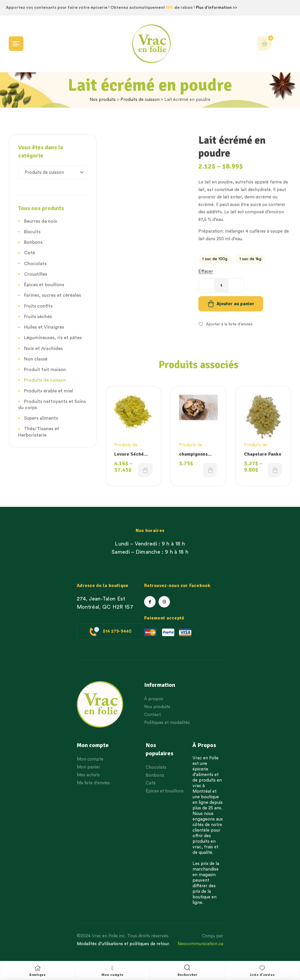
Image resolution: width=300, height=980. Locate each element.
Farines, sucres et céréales (52, 295)
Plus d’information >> (217, 8)
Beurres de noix (41, 221)
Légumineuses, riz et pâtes (53, 338)
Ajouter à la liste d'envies (229, 324)
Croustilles (36, 274)
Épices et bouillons (44, 285)
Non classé (36, 359)
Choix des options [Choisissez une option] (145, 470)
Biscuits (32, 232)
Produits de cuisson (140, 100)
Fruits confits (38, 306)
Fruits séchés (38, 317)
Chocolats (35, 264)
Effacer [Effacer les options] (206, 271)
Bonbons (33, 242)
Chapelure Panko (263, 454)
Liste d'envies (262, 975)
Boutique (37, 975)
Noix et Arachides (43, 349)
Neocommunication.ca (200, 944)
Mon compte (112, 975)
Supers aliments (41, 418)
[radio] (215, 259)
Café (29, 253)
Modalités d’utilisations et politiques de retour (123, 944)
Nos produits (103, 100)
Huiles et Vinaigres (44, 327)
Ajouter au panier (235, 304)
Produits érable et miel (48, 391)
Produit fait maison (45, 370)
